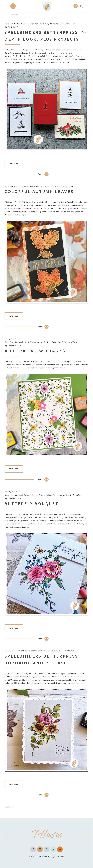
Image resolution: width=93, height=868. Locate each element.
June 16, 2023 (10, 651)
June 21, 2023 (10, 492)
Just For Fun (45, 342)
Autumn (26, 24)
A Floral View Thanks (35, 351)
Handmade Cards (66, 24)
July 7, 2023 (9, 339)
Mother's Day (75, 495)
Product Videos (49, 651)
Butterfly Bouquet (32, 504)
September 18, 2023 (12, 186)
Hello (32, 495)
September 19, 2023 (12, 24)
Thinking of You (68, 342)
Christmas (44, 24)
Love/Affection (63, 495)
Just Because (35, 342)
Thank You (56, 342)
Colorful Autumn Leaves (39, 191)
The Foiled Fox (41, 856)
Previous (9, 807)
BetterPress (35, 24)
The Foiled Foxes (14, 27)
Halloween (54, 24)
